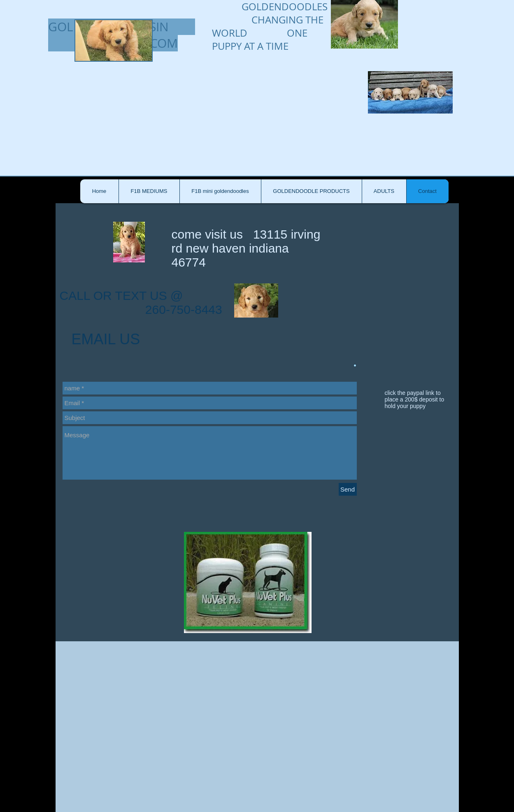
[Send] (348, 489)
